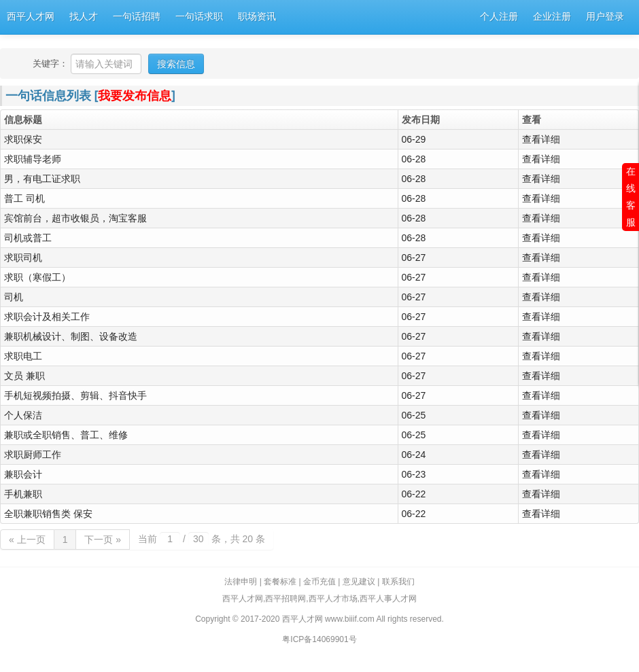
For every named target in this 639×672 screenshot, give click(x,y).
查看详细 (541, 139)
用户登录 (605, 17)
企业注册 (552, 17)
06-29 (414, 139)
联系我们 (398, 582)
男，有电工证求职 (42, 179)
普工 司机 (24, 198)
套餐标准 (280, 582)
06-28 (414, 159)
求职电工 (23, 356)
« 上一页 (27, 540)
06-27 (414, 258)
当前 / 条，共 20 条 (202, 539)
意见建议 (359, 582)
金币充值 (319, 582)
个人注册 (499, 17)
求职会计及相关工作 (47, 317)
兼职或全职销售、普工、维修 (66, 435)
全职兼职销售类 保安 (48, 514)
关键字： (50, 64)
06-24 (414, 455)
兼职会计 (23, 474)
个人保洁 (23, 415)
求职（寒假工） (37, 277)
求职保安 (23, 139)
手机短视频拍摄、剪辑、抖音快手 (75, 395)
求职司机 (23, 258)
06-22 (414, 494)
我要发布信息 (135, 96)
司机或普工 (28, 238)
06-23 (414, 474)
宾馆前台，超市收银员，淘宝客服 (75, 218)
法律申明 (241, 582)
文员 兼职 (24, 376)
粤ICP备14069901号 (319, 639)
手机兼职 (23, 494)
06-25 (414, 415)
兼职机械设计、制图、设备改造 (71, 336)
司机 (14, 297)
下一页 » (103, 540)
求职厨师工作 (33, 455)
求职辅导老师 (33, 159)
